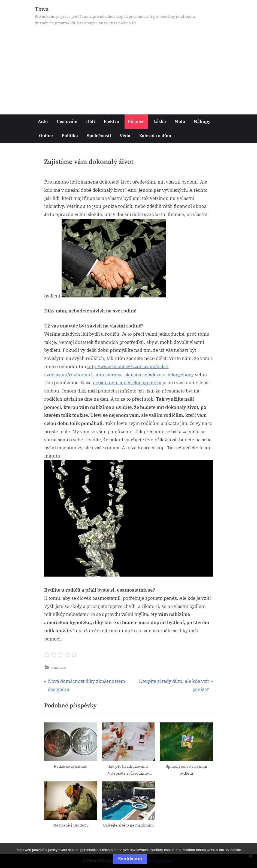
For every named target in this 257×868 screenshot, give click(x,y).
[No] (250, 856)
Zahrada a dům (155, 135)
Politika (70, 135)
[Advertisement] (128, 67)
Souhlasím (130, 859)
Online (46, 135)
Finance (136, 121)
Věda (125, 135)
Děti (90, 121)
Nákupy (202, 121)
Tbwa (42, 9)
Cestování (67, 121)
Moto (180, 121)
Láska (160, 121)
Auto (43, 121)
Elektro (111, 121)
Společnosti (99, 135)
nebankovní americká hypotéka (127, 383)
